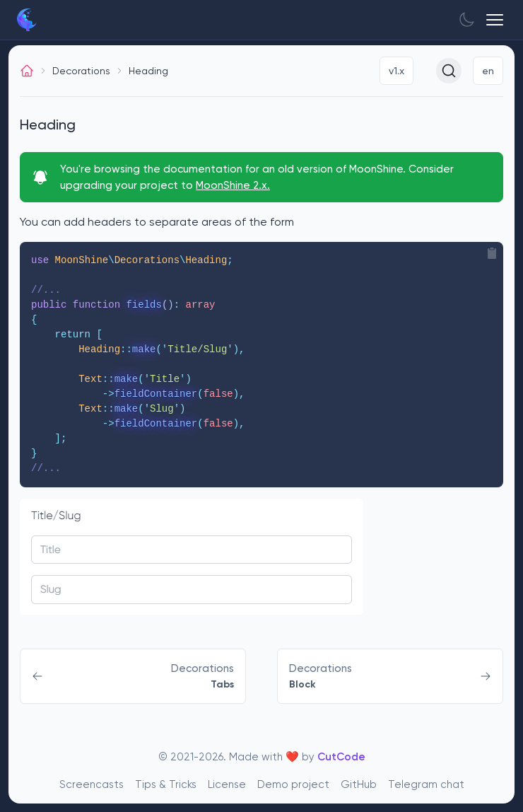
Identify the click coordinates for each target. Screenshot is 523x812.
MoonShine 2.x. (233, 185)
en (488, 71)
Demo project (293, 784)
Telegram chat (426, 784)
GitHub (359, 784)
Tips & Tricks (166, 784)
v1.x (396, 71)
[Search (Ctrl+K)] (449, 71)
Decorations (81, 71)
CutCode (341, 757)
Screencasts (92, 784)
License (227, 784)
